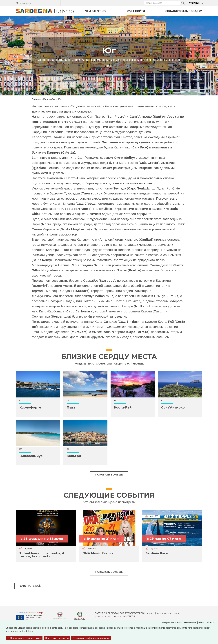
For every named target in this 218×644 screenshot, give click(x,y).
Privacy (150, 613)
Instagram (46, 3)
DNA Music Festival (98, 553)
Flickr (51, 3)
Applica (183, 3)
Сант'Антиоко (173, 407)
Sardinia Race (157, 553)
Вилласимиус (31, 456)
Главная (36, 99)
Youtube (57, 3)
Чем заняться (96, 11)
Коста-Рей (123, 407)
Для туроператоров (132, 613)
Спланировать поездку (184, 11)
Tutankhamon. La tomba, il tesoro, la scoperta (42, 555)
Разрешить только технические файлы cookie (190, 622)
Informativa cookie (168, 613)
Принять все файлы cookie (24, 638)
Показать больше (109, 475)
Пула (71, 407)
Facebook (35, 3)
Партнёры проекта (106, 613)
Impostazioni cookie (109, 616)
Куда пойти (136, 11)
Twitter (41, 3)
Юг (21, 401)
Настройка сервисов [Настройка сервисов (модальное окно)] (57, 638)
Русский (195, 3)
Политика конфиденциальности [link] (91, 638)
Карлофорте (30, 407)
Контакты (129, 616)
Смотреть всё (30, 586)
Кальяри (74, 456)
